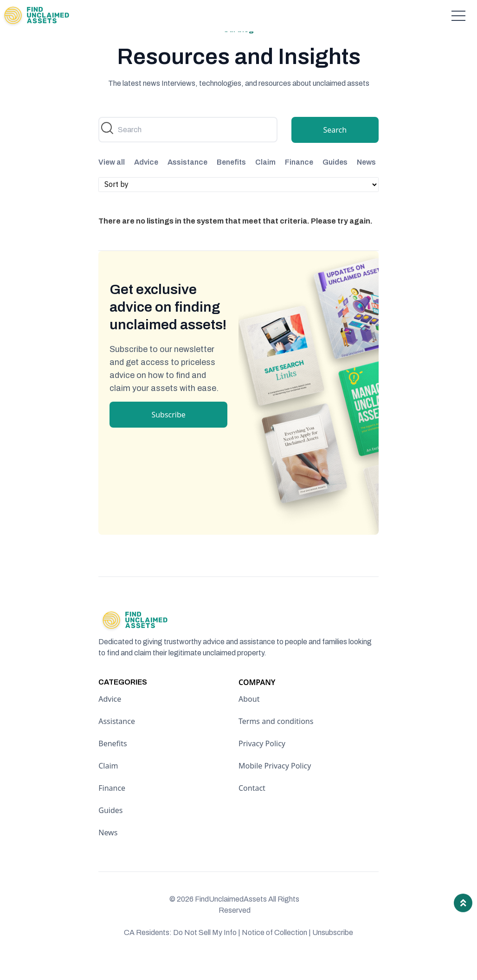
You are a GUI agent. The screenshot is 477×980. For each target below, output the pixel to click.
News (366, 182)
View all (112, 182)
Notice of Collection (276, 952)
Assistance (187, 182)
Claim (265, 182)
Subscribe (168, 434)
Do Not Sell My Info (207, 952)
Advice (146, 182)
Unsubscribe (333, 952)
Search (335, 149)
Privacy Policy (262, 763)
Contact (252, 807)
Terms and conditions (276, 741)
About (249, 718)
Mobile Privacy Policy (275, 785)
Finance (299, 182)
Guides (335, 182)
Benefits (231, 182)
